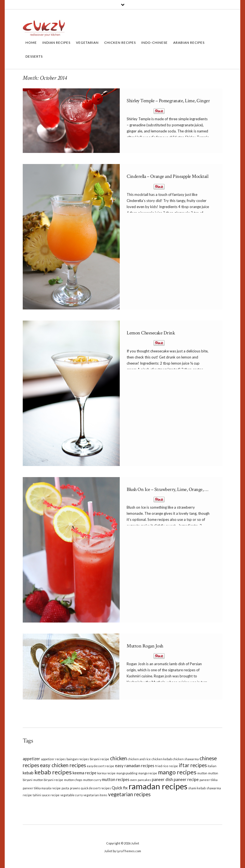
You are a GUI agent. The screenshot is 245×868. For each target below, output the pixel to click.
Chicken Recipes (120, 43)
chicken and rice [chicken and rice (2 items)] (139, 759)
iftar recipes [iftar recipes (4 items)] (193, 765)
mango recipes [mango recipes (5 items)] (177, 772)
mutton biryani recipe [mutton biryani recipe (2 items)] (48, 780)
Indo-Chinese (155, 43)
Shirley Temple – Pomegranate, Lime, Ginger (168, 101)
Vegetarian (87, 43)
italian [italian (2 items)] (212, 766)
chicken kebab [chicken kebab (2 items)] (162, 759)
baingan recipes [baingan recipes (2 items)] (78, 759)
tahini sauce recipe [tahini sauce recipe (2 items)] (46, 795)
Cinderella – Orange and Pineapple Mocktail (167, 176)
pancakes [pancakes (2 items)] (144, 780)
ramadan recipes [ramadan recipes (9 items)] (158, 786)
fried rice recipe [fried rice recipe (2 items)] (167, 766)
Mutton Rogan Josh (145, 646)
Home (31, 43)
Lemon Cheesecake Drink (151, 333)
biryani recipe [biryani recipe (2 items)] (99, 759)
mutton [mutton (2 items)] (202, 773)
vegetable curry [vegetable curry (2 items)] (72, 795)
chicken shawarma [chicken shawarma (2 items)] (186, 759)
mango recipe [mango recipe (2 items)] (148, 773)
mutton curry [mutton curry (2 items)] (92, 780)
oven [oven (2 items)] (134, 780)
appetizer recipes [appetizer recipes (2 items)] (53, 759)
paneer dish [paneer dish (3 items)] (162, 779)
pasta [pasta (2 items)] (65, 788)
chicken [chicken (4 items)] (118, 758)
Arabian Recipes (189, 43)
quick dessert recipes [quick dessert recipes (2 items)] (96, 788)
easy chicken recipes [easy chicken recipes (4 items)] (63, 765)
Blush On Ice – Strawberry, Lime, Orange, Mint (170, 489)
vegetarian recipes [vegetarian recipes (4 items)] (129, 794)
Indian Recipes (56, 43)
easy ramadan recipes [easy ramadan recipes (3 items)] (135, 765)
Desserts (34, 56)
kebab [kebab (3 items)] (28, 773)
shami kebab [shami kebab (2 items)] (197, 788)
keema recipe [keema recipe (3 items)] (85, 773)
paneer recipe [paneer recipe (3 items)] (186, 779)
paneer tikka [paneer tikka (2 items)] (209, 780)
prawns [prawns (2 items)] (75, 788)
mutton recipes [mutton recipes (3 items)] (116, 779)
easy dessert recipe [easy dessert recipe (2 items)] (100, 766)
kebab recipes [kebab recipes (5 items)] (53, 772)
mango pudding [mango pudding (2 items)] (127, 773)
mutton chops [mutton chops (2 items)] (73, 780)
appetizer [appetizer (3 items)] (31, 759)
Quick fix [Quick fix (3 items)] (120, 788)
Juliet (135, 843)
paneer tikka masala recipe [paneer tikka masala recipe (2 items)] (42, 788)
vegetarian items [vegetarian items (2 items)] (95, 795)
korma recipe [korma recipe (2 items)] (106, 773)
